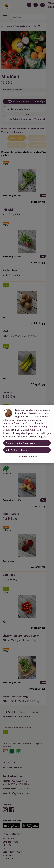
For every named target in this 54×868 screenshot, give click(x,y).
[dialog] (27, 434)
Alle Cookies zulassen (17, 450)
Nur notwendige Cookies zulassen (23, 443)
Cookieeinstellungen (27, 456)
